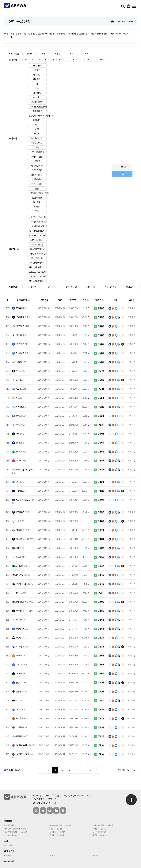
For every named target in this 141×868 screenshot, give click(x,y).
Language (128, 6)
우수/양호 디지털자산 (100, 832)
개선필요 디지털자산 (12, 835)
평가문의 (8, 855)
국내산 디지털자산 (55, 829)
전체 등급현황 (9, 825)
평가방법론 (8, 845)
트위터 (36, 811)
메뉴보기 (134, 6)
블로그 (63, 811)
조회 (122, 174)
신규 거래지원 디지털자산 (58, 832)
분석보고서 (108, 34)
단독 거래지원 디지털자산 (58, 835)
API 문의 (52, 855)
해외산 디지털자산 (99, 829)
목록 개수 (122, 770)
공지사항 (96, 855)
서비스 (7, 841)
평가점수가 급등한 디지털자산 (103, 825)
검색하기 (123, 6)
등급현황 (8, 821)
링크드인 (56, 811)
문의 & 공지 (9, 851)
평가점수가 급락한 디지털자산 (15, 829)
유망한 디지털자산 (99, 835)
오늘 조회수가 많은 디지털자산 (60, 825)
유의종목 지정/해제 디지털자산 (16, 832)
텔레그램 (43, 811)
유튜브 (50, 811)
